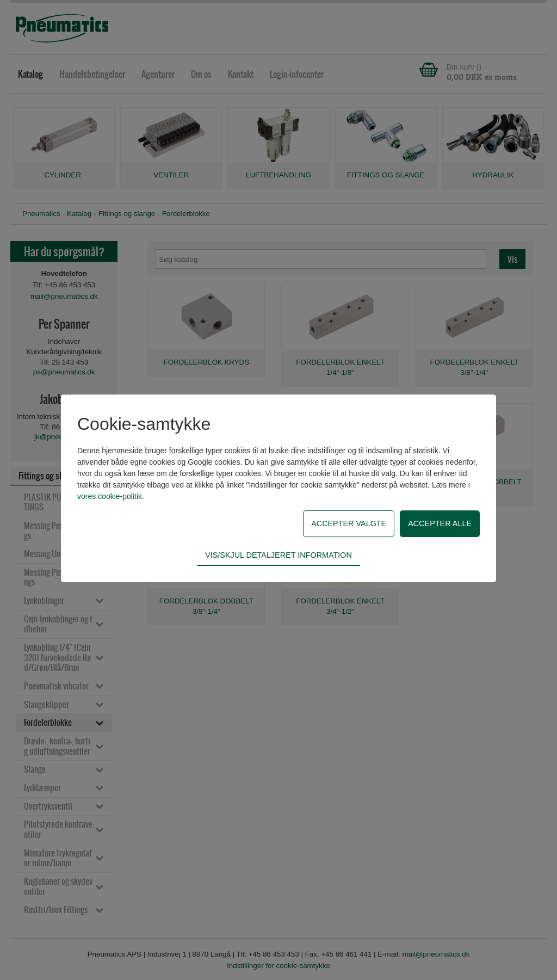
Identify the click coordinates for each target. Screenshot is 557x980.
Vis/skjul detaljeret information (278, 555)
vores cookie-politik (110, 496)
